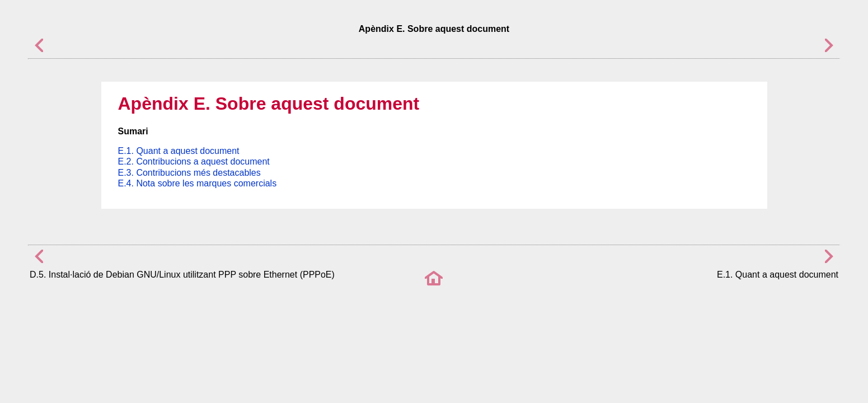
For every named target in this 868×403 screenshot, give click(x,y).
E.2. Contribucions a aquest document (194, 161)
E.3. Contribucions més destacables (189, 173)
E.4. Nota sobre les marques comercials (198, 183)
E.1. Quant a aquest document (179, 151)
